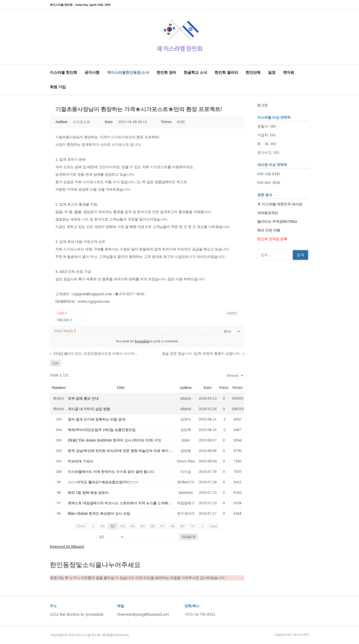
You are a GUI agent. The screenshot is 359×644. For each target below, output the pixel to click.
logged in (142, 341)
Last (212, 526)
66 (153, 526)
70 (192, 526)
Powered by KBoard (67, 547)
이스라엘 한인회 (63, 72)
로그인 (263, 105)
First (83, 526)
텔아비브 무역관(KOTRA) (277, 221)
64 (133, 526)
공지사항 (92, 72)
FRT (306, 635)
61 (103, 526)
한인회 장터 (166, 72)
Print (232, 313)
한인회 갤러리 (226, 72)
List (55, 363)
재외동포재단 (268, 213)
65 (143, 526)
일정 (272, 72)
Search (189, 537)
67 (163, 526)
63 (123, 526)
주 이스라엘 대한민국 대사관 (280, 204)
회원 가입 (58, 87)
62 (113, 526)
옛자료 (289, 72)
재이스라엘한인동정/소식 (128, 72)
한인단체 (253, 72)
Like (62, 313)
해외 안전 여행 (269, 230)
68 (173, 526)
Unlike (64, 320)
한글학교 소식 (195, 72)
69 (182, 526)
